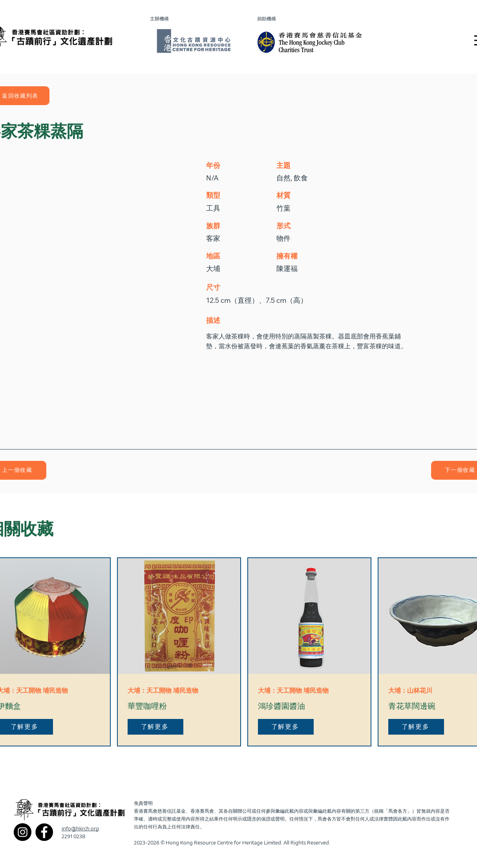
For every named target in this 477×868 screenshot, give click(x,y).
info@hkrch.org (80, 829)
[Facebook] (44, 832)
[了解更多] (155, 727)
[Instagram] (23, 832)
